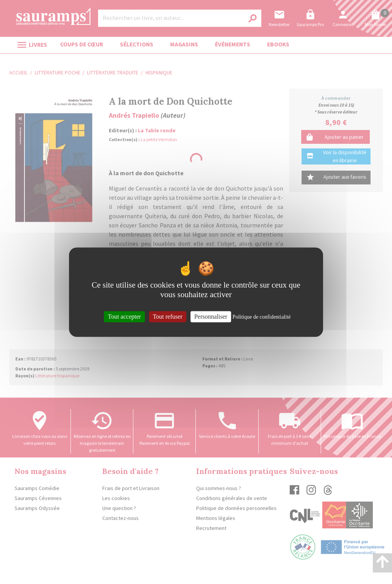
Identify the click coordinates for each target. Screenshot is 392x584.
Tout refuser (168, 317)
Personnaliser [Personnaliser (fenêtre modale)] (211, 317)
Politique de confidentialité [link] (262, 317)
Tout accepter (124, 317)
